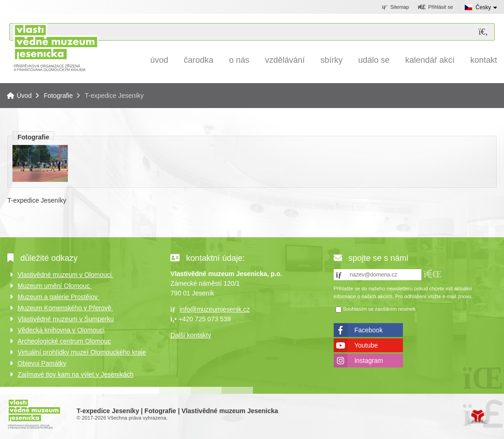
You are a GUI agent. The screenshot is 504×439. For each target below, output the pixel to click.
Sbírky (331, 60)
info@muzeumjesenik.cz (215, 309)
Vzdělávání (285, 60)
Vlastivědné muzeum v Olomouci (66, 275)
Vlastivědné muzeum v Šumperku (66, 319)
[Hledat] (483, 32)
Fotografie (58, 96)
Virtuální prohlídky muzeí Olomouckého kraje (82, 352)
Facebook (369, 330)
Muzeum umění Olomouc (54, 286)
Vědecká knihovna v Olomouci (61, 330)
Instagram (369, 361)
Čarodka (198, 60)
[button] (435, 7)
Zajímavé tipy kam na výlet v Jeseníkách (75, 374)
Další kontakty (191, 335)
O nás (239, 60)
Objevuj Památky (42, 363)
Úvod (56, 47)
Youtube (366, 345)
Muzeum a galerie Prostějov (58, 297)
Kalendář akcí (430, 60)
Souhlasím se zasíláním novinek (379, 309)
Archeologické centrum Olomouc (64, 341)
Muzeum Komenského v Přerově (65, 308)
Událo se (374, 60)
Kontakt (484, 60)
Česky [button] (483, 7)
